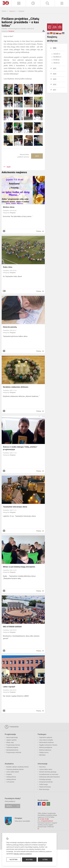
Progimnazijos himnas (13, 745)
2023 (55, 79)
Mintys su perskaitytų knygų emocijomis (19, 567)
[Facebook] (39, 804)
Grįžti (9, 167)
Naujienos (13, 11)
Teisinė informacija (45, 787)
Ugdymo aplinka (11, 740)
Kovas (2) (56, 60)
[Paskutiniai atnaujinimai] (33, 3)
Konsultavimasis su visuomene (49, 774)
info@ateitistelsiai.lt (47, 821)
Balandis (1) (57, 57)
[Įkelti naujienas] (19, 3)
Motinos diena (9, 207)
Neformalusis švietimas (46, 742)
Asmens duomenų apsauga (48, 772)
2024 (55, 74)
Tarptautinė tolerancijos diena (15, 507)
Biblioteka (42, 755)
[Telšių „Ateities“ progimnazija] (6, 3)
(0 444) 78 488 (44, 819)
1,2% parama (10, 782)
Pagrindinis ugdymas (46, 737)
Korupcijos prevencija (46, 782)
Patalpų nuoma (44, 752)
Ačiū (37, 156)
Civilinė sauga (43, 784)
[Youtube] (44, 804)
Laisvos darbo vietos (46, 769)
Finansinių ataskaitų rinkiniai (15, 769)
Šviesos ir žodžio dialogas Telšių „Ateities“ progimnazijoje (20, 448)
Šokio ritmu (8, 267)
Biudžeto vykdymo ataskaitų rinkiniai (17, 767)
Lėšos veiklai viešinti (13, 772)
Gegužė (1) (57, 54)
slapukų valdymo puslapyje (23, 854)
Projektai (9, 774)
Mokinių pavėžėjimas (46, 747)
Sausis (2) (56, 63)
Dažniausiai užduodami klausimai (49, 777)
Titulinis (4, 11)
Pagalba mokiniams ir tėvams (48, 745)
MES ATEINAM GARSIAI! (12, 627)
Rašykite (9, 806)
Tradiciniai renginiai (12, 747)
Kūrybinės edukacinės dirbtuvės (16, 387)
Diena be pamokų (10, 327)
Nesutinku (29, 860)
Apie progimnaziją (12, 737)
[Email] (48, 804)
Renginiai (21, 11)
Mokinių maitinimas (45, 750)
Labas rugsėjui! (9, 687)
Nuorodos (42, 767)
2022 (55, 85)
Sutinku (45, 860)
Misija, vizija (10, 742)
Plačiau (39, 231)
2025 (55, 69)
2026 (55, 48)
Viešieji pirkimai (11, 777)
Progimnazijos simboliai (14, 752)
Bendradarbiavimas (12, 750)
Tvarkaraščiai (12, 727)
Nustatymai (14, 860)
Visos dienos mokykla (46, 740)
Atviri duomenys (44, 789)
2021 (55, 90)
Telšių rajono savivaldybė (22, 821)
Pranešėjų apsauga (45, 779)
